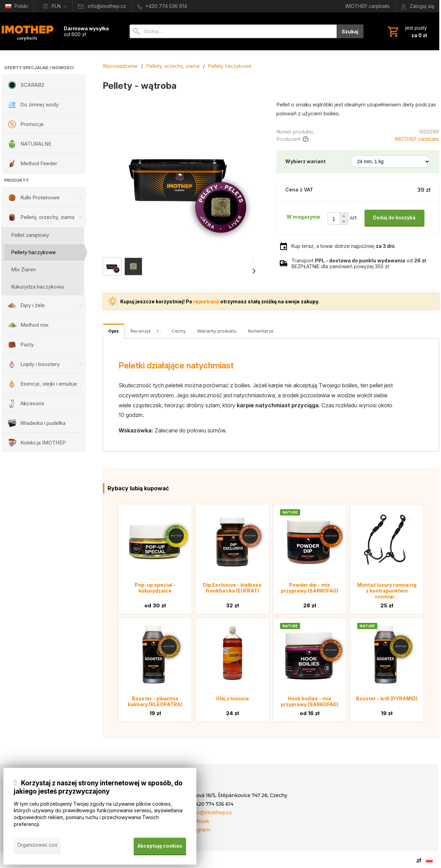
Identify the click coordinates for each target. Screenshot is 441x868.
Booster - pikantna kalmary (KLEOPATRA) (155, 701)
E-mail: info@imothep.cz (202, 813)
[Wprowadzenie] (28, 31)
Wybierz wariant (305, 161)
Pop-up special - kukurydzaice (155, 588)
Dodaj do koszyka (394, 217)
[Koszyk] (407, 31)
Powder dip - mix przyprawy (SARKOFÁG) (310, 588)
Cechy (179, 331)
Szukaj (350, 32)
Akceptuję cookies (160, 847)
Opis (114, 331)
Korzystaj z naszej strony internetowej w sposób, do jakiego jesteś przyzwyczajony (98, 789)
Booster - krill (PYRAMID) (387, 698)
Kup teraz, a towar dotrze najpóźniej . (343, 246)
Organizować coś (37, 847)
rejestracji (206, 301)
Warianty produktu (217, 331)
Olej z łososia (232, 698)
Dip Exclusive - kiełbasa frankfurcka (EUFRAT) (232, 588)
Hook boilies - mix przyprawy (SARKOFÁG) (310, 701)
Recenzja (145, 331)
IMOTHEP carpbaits (417, 139)
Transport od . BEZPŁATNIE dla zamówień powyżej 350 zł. (359, 263)
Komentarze (261, 331)
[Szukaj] (233, 31)
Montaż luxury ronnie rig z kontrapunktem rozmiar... (387, 591)
